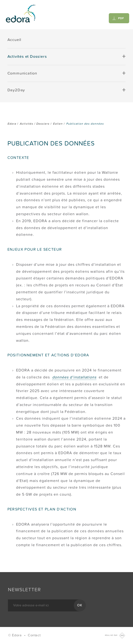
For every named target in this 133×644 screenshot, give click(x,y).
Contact (34, 635)
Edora (12, 124)
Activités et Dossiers (27, 57)
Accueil (14, 40)
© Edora (15, 635)
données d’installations (74, 377)
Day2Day (16, 90)
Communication (22, 73)
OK (80, 605)
